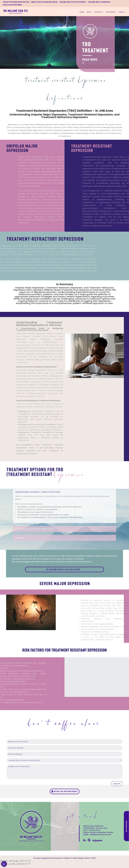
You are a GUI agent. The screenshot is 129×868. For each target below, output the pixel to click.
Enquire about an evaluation (64, 569)
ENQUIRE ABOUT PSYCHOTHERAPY (73, 2)
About (89, 12)
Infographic (111, 12)
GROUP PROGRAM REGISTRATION (16, 2)
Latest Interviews (68, 12)
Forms (121, 12)
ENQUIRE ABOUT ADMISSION (99, 2)
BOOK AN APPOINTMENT (13, 5)
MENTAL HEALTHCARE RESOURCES (44, 2)
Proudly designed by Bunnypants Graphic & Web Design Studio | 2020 (65, 858)
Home (82, 12)
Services (98, 12)
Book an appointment (66, 791)
